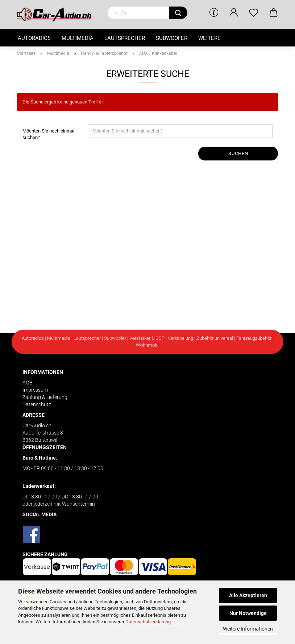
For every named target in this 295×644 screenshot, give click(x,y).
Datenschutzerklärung (148, 622)
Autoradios (34, 38)
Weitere (209, 38)
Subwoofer (172, 38)
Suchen (238, 153)
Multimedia (78, 38)
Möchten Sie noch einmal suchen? (48, 134)
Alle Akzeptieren (248, 595)
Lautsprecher (125, 38)
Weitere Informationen (248, 629)
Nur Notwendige (248, 613)
